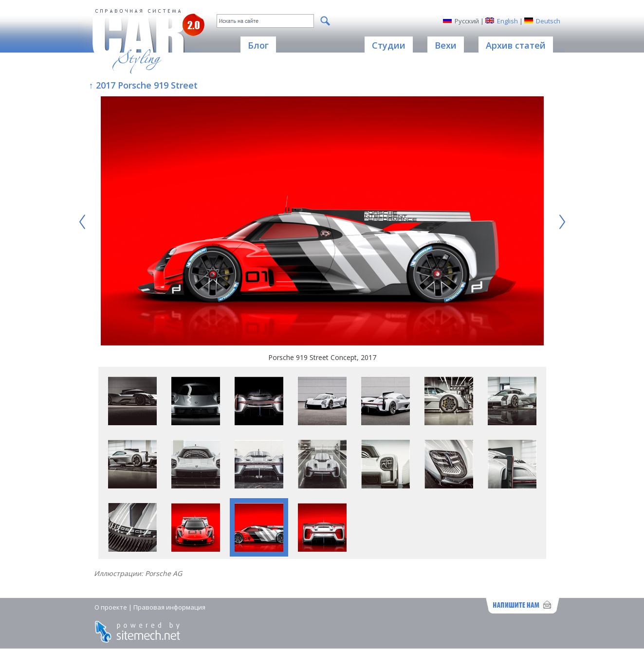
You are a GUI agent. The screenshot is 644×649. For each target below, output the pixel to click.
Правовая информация (169, 607)
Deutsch (548, 21)
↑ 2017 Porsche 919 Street (143, 85)
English (507, 21)
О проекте (111, 607)
